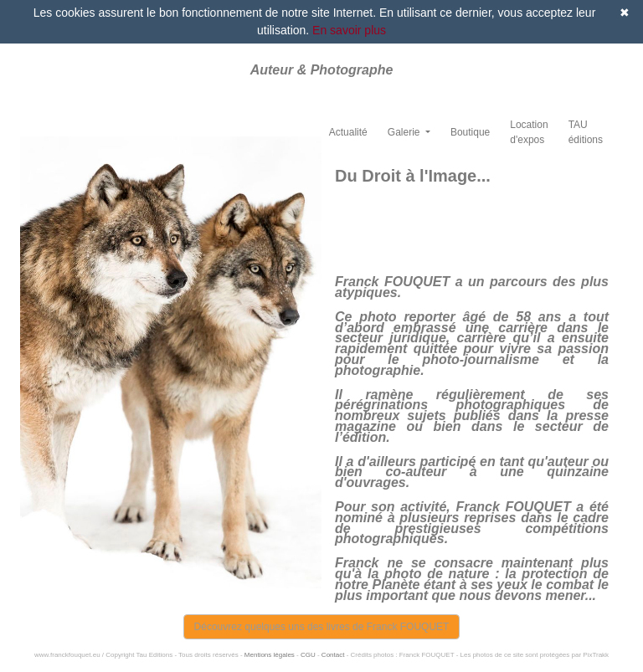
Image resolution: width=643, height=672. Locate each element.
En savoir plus (349, 30)
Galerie (405, 132)
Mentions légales (270, 655)
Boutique (470, 132)
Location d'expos (529, 132)
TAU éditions (586, 132)
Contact (333, 655)
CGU (308, 655)
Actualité (348, 132)
